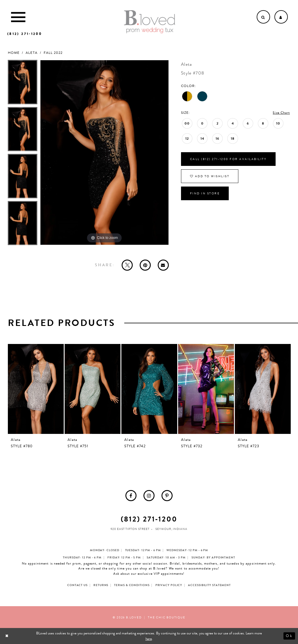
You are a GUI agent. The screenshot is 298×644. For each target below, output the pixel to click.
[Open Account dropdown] (281, 17)
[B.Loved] (150, 22)
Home (14, 53)
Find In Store (205, 193)
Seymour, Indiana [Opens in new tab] (171, 529)
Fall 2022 (53, 53)
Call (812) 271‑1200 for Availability (228, 159)
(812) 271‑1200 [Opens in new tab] (149, 519)
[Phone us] (25, 34)
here (149, 639)
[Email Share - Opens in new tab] (163, 265)
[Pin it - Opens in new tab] (145, 265)
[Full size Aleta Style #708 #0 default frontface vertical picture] (104, 152)
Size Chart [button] (281, 113)
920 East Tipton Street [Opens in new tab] (130, 529)
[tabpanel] (23, 84)
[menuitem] (131, 496)
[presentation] (36, 389)
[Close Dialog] (7, 636)
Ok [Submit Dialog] (289, 636)
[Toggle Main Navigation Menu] (18, 17)
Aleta (31, 53)
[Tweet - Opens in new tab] (127, 265)
